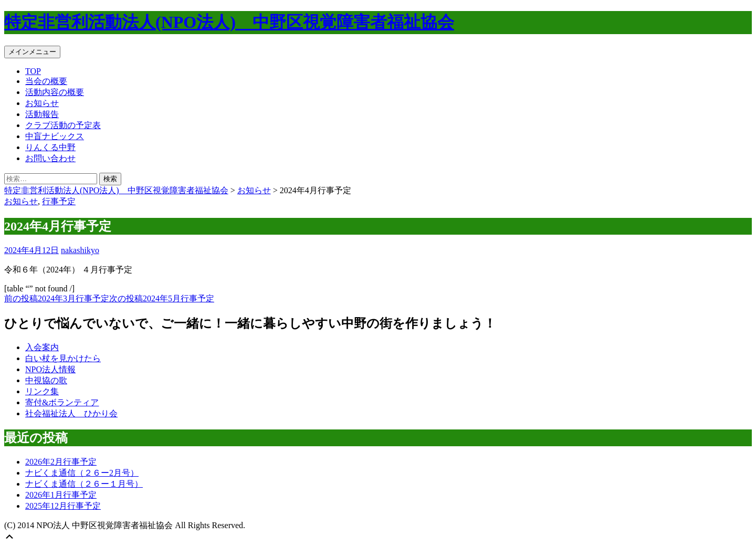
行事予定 (59, 201)
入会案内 (42, 347)
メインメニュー (32, 52)
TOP (33, 71)
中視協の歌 (46, 380)
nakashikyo (80, 250)
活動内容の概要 (55, 92)
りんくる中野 (50, 147)
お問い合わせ (50, 158)
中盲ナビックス (55, 136)
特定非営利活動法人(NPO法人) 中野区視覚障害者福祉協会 (229, 22)
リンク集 (42, 391)
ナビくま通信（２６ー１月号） (84, 484)
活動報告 (42, 114)
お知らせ (42, 103)
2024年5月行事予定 (162, 298)
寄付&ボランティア (62, 402)
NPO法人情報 (50, 369)
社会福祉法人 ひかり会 (71, 413)
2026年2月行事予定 (61, 462)
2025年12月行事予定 (63, 506)
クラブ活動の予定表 (63, 125)
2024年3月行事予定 (57, 298)
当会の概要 (46, 81)
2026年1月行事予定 (61, 495)
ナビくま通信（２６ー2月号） (82, 473)
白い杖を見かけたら (63, 358)
